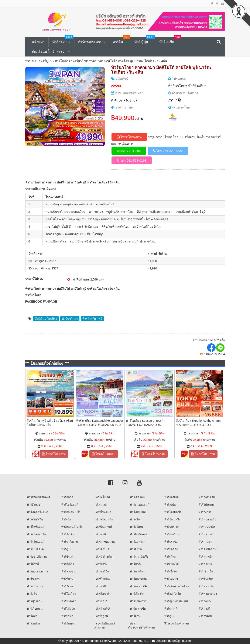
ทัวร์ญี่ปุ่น (47, 61)
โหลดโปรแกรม (129, 137)
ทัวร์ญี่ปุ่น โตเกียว (46, 319)
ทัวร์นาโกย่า (178, 86)
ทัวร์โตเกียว (63, 61)
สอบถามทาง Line (129, 151)
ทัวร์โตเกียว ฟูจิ (92, 319)
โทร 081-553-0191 (132, 160)
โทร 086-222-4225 (168, 151)
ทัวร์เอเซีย (32, 61)
